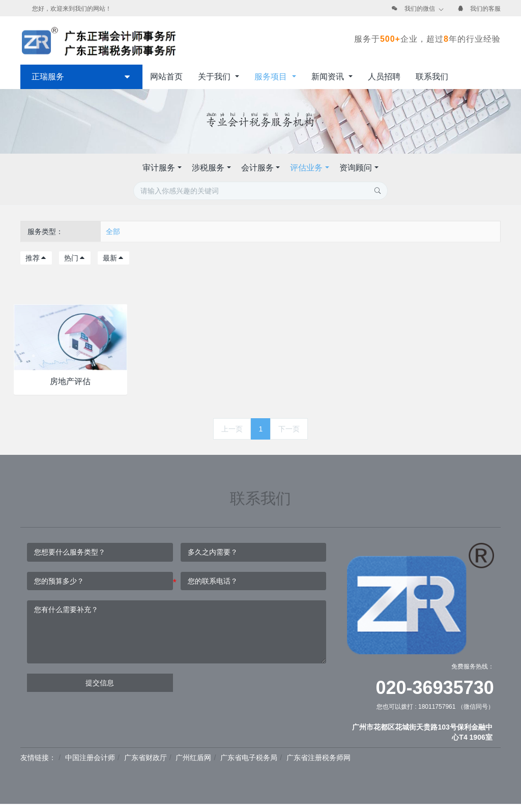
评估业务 (306, 168)
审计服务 (159, 168)
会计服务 (257, 168)
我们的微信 (420, 9)
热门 (75, 258)
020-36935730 (435, 688)
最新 (113, 258)
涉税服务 (208, 168)
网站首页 (166, 77)
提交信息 (100, 683)
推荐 (36, 258)
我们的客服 (485, 9)
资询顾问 (356, 168)
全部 (113, 231)
